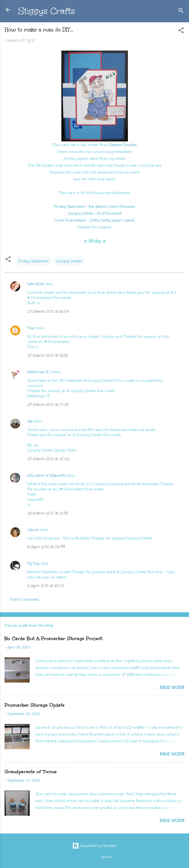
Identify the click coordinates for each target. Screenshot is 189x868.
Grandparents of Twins (31, 772)
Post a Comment (25, 599)
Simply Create (69, 261)
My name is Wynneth (47, 475)
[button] (181, 31)
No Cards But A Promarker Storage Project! (53, 638)
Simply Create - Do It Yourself (94, 213)
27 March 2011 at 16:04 (48, 311)
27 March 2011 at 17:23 (48, 405)
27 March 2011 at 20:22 (49, 459)
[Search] (181, 12)
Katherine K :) (40, 372)
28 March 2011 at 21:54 (48, 513)
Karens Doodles (123, 145)
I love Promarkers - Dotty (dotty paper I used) (94, 220)
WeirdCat (36, 284)
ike (30, 421)
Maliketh (106, 857)
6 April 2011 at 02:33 (46, 547)
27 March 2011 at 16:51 (48, 355)
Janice (33, 530)
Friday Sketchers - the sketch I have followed (94, 207)
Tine (31, 328)
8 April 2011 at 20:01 (46, 586)
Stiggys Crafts (47, 11)
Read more (172, 687)
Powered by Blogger (94, 846)
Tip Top (34, 563)
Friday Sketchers (34, 261)
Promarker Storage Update (35, 705)
